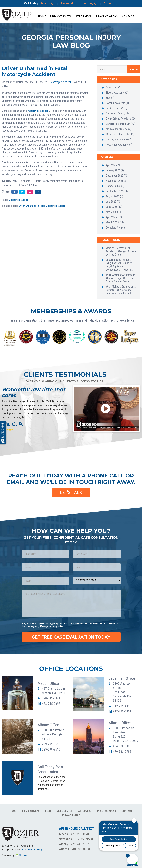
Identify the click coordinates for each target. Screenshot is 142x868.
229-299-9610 (51, 749)
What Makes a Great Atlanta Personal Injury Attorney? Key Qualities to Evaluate (121, 290)
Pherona (23, 855)
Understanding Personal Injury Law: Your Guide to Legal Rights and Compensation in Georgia (119, 265)
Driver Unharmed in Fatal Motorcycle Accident (43, 206)
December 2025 (115, 176)
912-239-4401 (122, 711)
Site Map (38, 849)
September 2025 (115, 191)
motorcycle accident (39, 111)
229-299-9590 (51, 744)
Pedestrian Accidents (117, 145)
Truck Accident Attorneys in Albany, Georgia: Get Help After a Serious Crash (120, 278)
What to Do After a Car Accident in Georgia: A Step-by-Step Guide (121, 251)
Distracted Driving (115, 113)
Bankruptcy (112, 87)
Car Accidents (113, 108)
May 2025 (111, 212)
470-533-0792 (122, 752)
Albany (90, 4)
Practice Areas (107, 16)
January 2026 (113, 170)
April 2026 (111, 165)
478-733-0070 (80, 834)
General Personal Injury (118, 124)
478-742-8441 (51, 698)
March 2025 (112, 222)
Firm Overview (60, 16)
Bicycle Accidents (115, 93)
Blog (108, 98)
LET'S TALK (71, 493)
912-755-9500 (84, 839)
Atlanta (110, 4)
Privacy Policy (71, 815)
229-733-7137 (80, 844)
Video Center (64, 811)
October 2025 (113, 186)
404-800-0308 (122, 746)
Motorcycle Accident (19, 200)
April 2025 (111, 217)
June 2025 (112, 207)
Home (42, 16)
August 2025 (113, 196)
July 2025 (111, 202)
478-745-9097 (51, 704)
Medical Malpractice (117, 129)
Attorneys (83, 16)
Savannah (69, 4)
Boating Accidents (115, 103)
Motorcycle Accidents (62, 82)
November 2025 (115, 181)
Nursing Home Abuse (117, 139)
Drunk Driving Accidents (119, 119)
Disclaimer (27, 849)
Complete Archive (115, 228)
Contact (128, 16)
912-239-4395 (122, 706)
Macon (47, 4)
